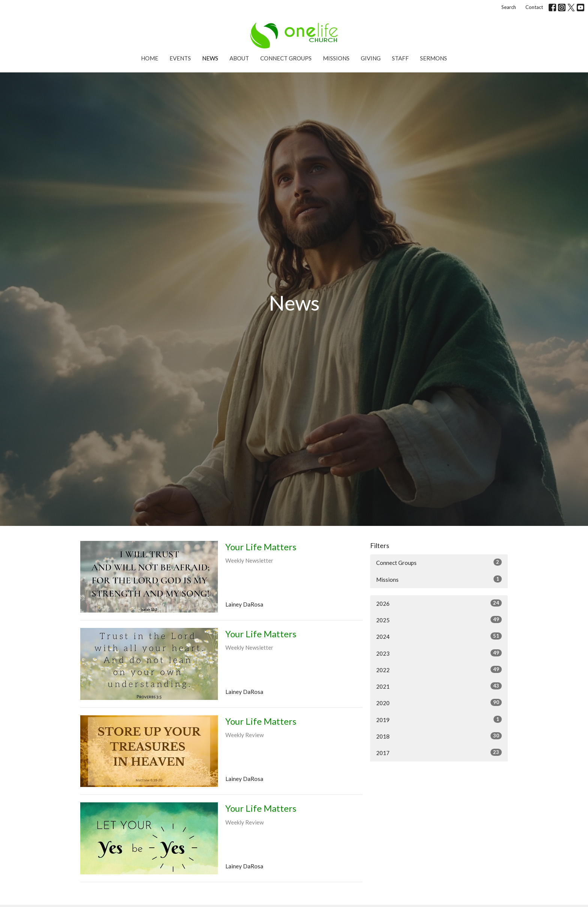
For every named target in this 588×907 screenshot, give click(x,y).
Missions (336, 58)
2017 (439, 752)
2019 (439, 719)
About (239, 58)
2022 (439, 670)
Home (150, 58)
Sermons (433, 58)
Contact (534, 7)
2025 (439, 620)
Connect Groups (286, 58)
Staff (400, 58)
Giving (371, 58)
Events (180, 58)
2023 (439, 653)
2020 (439, 703)
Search (509, 7)
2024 (439, 636)
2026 (439, 603)
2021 (439, 686)
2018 (439, 736)
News (210, 58)
